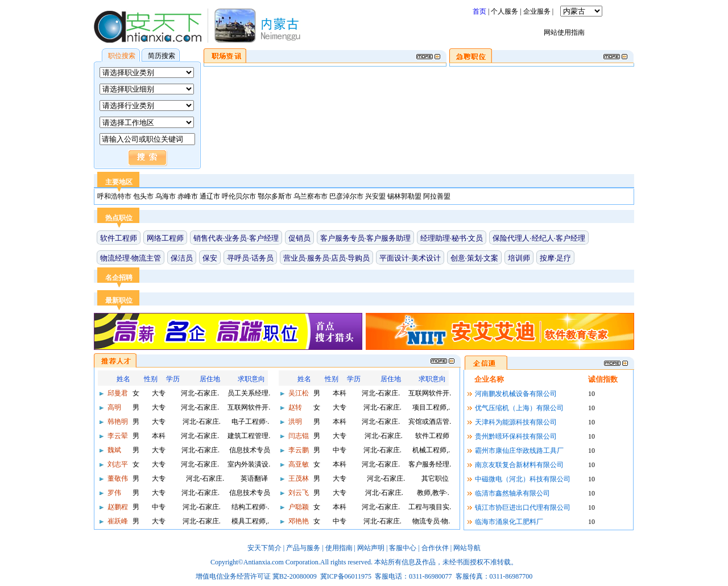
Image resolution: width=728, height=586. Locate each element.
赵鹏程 (117, 507)
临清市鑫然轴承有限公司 (512, 493)
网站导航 (467, 548)
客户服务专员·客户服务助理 (365, 238)
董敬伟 (117, 478)
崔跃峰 (117, 521)
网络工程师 (165, 238)
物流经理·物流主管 (131, 258)
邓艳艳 (298, 521)
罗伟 (113, 493)
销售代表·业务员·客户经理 (236, 238)
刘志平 (117, 464)
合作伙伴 (435, 548)
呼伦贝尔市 (240, 196)
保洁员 (182, 258)
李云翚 (117, 436)
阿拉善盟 (437, 196)
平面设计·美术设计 (410, 258)
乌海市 (166, 196)
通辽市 (211, 196)
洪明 (294, 422)
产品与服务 (303, 548)
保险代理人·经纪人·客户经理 (539, 238)
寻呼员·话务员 (250, 258)
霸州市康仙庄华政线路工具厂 (519, 451)
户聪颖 (298, 507)
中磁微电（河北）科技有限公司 (523, 479)
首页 (479, 11)
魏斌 (113, 450)
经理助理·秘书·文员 (452, 238)
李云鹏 (298, 450)
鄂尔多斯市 (276, 196)
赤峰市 (189, 196)
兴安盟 (376, 196)
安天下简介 (264, 548)
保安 (210, 258)
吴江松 (298, 393)
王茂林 (298, 478)
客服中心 (403, 548)
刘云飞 (298, 493)
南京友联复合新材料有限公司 (519, 465)
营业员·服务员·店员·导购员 (327, 258)
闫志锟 (298, 436)
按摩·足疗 (555, 258)
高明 (113, 407)
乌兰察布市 (311, 196)
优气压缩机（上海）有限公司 (519, 408)
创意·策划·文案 (475, 258)
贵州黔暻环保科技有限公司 (516, 436)
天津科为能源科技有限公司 (516, 422)
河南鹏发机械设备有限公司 (516, 394)
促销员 (299, 238)
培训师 (519, 258)
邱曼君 (117, 393)
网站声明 (371, 548)
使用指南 (339, 548)
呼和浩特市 (115, 196)
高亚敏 (298, 464)
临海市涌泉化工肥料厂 (509, 522)
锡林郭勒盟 (405, 196)
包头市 (144, 196)
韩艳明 (117, 422)
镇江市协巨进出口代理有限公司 (523, 507)
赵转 (294, 407)
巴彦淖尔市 (347, 196)
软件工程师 (119, 238)
